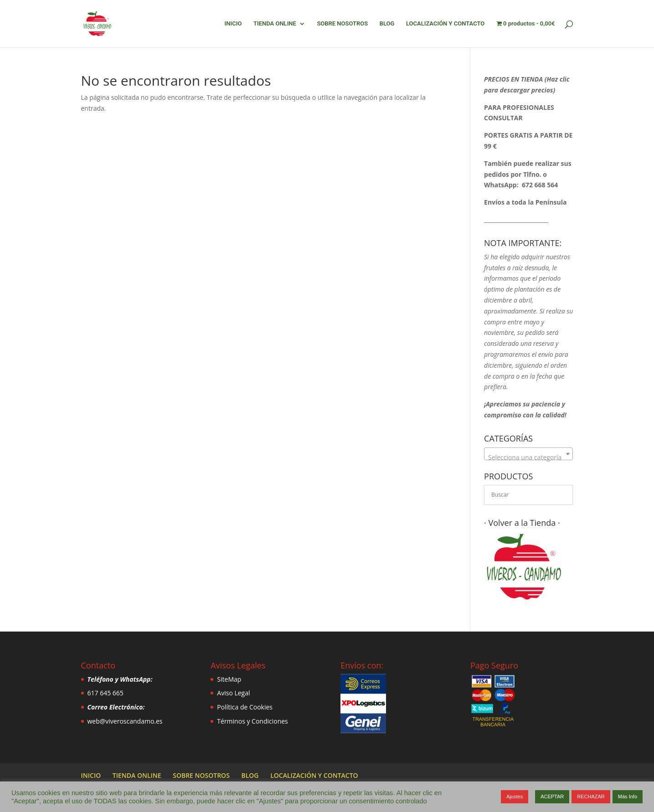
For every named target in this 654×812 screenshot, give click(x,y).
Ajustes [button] (515, 797)
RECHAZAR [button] (591, 797)
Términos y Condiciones (252, 721)
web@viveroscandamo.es (125, 721)
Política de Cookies (245, 707)
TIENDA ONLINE (275, 24)
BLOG (387, 24)
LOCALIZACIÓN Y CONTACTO (445, 24)
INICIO (233, 24)
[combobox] (528, 454)
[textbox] (528, 457)
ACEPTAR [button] (552, 797)
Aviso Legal (233, 693)
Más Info (628, 797)
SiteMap (229, 679)
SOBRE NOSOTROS (342, 24)
